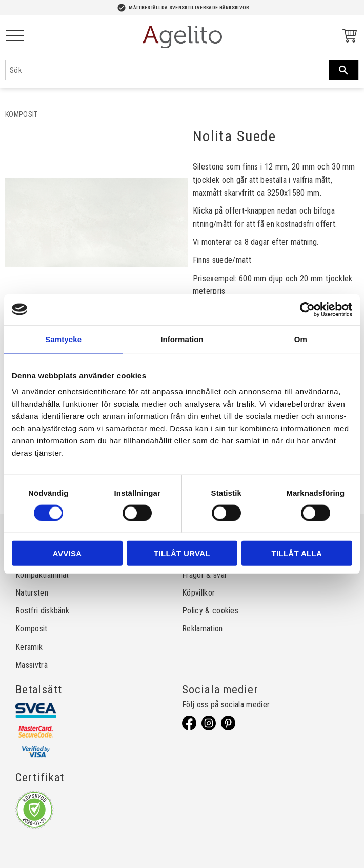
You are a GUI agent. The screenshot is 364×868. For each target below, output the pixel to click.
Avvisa (67, 553)
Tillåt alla (297, 553)
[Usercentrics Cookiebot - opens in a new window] (307, 309)
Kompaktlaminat (42, 575)
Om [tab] (301, 339)
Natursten (32, 593)
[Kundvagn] (348, 37)
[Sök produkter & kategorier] (167, 70)
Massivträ (32, 665)
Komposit (32, 629)
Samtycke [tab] (63, 339)
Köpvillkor (198, 593)
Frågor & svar (205, 575)
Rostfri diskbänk (42, 611)
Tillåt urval (182, 553)
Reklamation (203, 629)
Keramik (29, 647)
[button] (15, 36)
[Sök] (343, 70)
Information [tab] (182, 339)
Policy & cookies (210, 611)
